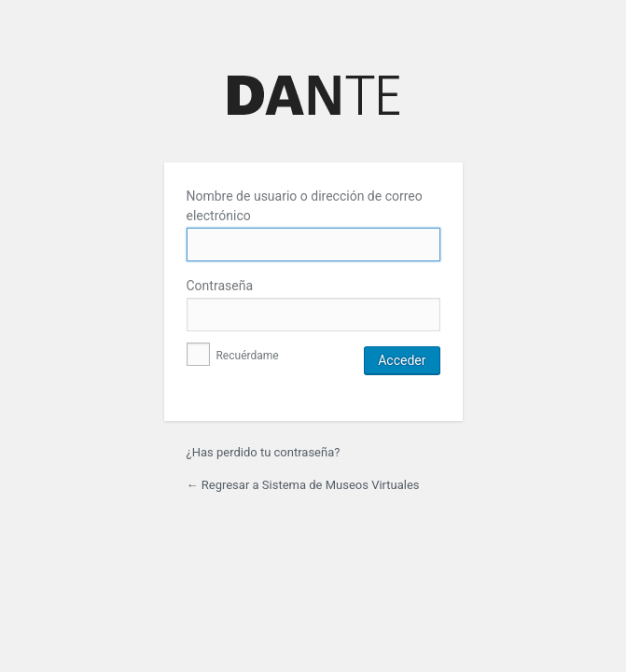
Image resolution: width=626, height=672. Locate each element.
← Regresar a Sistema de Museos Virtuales (303, 485)
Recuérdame (233, 356)
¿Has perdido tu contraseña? (264, 452)
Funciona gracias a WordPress (313, 95)
